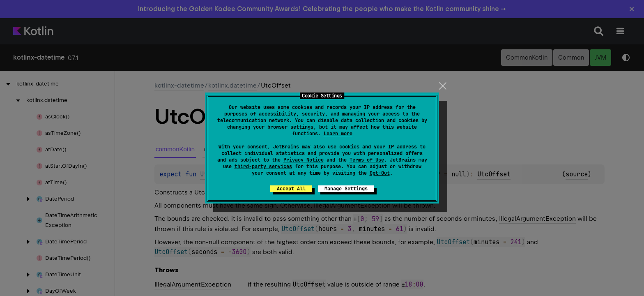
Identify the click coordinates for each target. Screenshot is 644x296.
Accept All (291, 189)
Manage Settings (346, 189)
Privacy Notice (304, 160)
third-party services (263, 166)
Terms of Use (367, 160)
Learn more (338, 134)
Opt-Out (380, 173)
